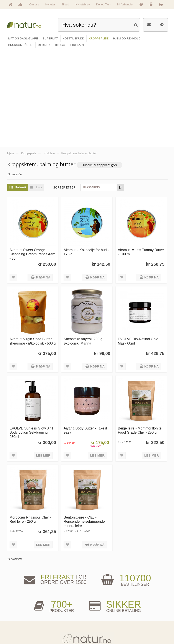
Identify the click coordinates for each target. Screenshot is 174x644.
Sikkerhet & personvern (142, 630)
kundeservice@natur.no (87, 576)
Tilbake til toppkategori (100, 68)
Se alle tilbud (19, 630)
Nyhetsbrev (83, 4)
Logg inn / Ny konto (140, 604)
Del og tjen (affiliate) (102, 624)
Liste (36, 91)
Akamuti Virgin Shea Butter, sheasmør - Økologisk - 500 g (33, 244)
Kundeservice (137, 617)
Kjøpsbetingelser (138, 624)
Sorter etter (65, 91)
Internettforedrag (100, 617)
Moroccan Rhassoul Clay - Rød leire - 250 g (31, 422)
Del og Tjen (103, 4)
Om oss (34, 4)
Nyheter (50, 4)
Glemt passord (137, 610)
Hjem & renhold (60, 630)
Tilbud (65, 4)
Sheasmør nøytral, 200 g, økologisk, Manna (84, 244)
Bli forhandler (125, 4)
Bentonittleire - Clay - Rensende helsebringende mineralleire (85, 424)
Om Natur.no (18, 610)
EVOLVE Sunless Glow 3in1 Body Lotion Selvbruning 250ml (32, 335)
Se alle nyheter (20, 624)
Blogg (95, 604)
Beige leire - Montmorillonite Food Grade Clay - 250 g (140, 333)
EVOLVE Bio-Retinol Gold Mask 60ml (138, 244)
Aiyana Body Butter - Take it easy (86, 333)
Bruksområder (99, 610)
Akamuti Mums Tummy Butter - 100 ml (141, 155)
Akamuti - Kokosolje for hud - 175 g (87, 155)
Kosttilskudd (58, 617)
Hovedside (17, 604)
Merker (16, 617)
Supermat (57, 610)
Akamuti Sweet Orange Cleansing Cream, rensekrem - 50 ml (33, 157)
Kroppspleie (58, 624)
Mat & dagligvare (61, 604)
